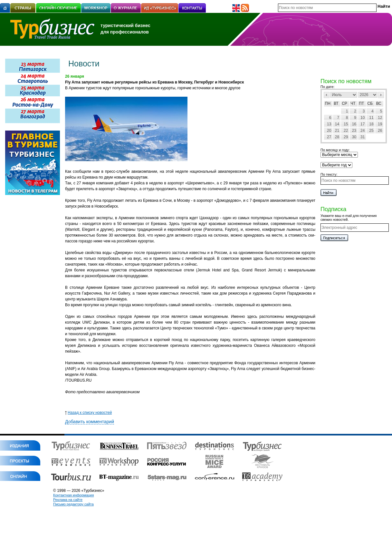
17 (363, 124)
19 (380, 124)
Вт (336, 103)
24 (363, 131)
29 (346, 137)
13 (329, 124)
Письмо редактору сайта (73, 504)
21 (337, 131)
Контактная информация (73, 495)
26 (380, 131)
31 (363, 137)
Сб (370, 103)
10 (363, 118)
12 (380, 118)
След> (381, 95)
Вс (379, 103)
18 (371, 124)
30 (354, 137)
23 (354, 131)
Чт (353, 103)
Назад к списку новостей (88, 413)
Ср (344, 103)
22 (346, 131)
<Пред (327, 95)
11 (371, 118)
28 (337, 137)
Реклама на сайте (68, 500)
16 (354, 124)
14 (337, 124)
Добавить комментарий (90, 422)
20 (329, 131)
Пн (328, 103)
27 (329, 137)
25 (371, 131)
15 (346, 124)
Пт (361, 103)
